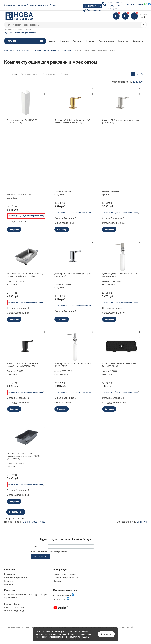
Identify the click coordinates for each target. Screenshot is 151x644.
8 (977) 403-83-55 (115, 9)
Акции (52, 41)
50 (137, 82)
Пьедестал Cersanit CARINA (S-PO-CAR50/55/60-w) (22, 121)
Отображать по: (127, 82)
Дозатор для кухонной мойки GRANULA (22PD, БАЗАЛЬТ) (120, 275)
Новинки (64, 41)
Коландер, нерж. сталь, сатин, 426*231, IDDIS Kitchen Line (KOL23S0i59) (25, 275)
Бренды (77, 41)
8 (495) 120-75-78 (115, 2)
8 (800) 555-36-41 (115, 6)
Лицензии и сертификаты (16, 577)
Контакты (138, 41)
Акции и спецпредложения (66, 577)
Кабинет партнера (92, 6)
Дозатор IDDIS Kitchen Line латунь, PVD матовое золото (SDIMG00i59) (72, 121)
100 (141, 82)
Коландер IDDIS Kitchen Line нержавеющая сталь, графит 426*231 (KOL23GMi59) (24, 456)
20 (134, 82)
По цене (65, 74)
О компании (10, 5)
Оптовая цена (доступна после (26, 216)
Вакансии (9, 581)
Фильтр (14, 74)
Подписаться (40, 556)
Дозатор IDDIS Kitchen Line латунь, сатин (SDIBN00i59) (121, 121)
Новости (90, 41)
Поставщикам (106, 41)
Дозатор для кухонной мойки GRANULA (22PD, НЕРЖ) (73, 365)
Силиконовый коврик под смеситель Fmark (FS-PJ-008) (119, 365)
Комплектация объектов (65, 574)
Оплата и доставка (39, 5)
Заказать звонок (135, 4)
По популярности (29, 74)
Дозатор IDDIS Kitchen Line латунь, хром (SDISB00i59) (73, 275)
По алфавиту (49, 74)
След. (34, 522)
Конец (42, 522)
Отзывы (54, 5)
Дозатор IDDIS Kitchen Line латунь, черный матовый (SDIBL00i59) (23, 365)
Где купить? (23, 5)
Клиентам (123, 41)
